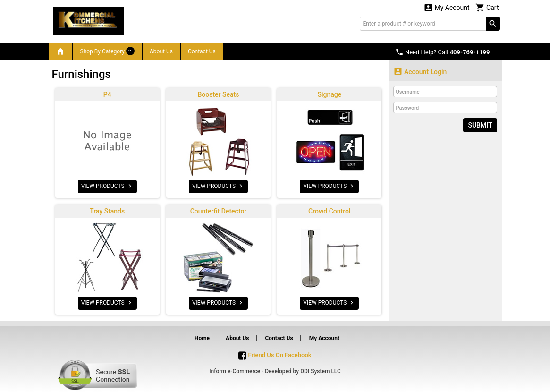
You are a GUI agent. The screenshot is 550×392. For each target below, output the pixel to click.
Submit (480, 125)
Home (202, 338)
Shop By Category (107, 51)
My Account (447, 7)
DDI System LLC (321, 371)
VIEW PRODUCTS (107, 186)
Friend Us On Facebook (275, 355)
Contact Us (202, 51)
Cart (487, 7)
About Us (161, 51)
